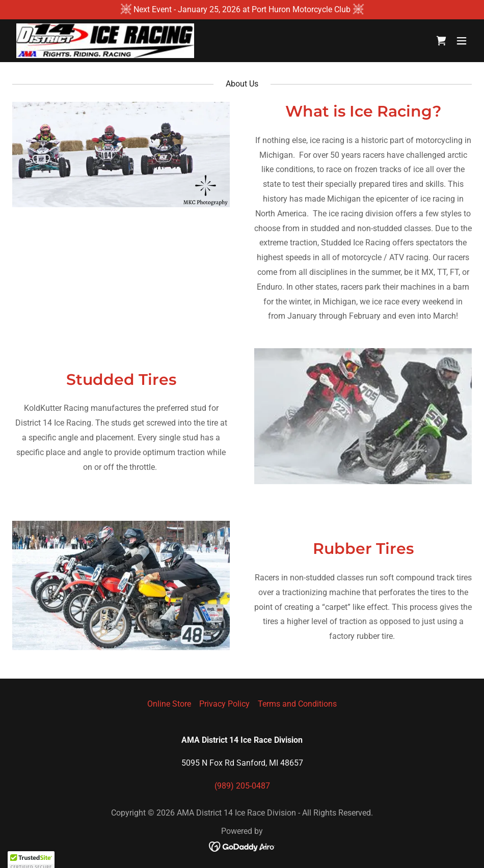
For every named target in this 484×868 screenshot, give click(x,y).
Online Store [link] (169, 704)
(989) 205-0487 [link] (242, 786)
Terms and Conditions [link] (297, 704)
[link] (105, 41)
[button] (462, 41)
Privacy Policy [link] (224, 704)
